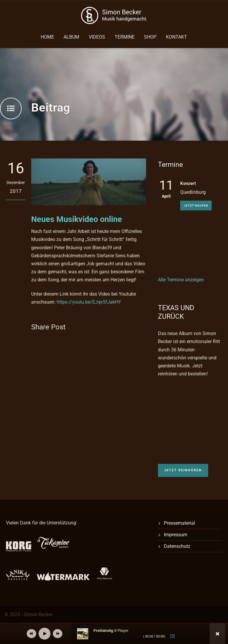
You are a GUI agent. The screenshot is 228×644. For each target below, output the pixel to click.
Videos (97, 37)
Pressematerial (179, 523)
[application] (123, 634)
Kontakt (176, 37)
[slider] (118, 637)
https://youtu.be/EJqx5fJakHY (89, 302)
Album (71, 37)
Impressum (176, 535)
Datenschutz (177, 546)
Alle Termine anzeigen (181, 280)
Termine (125, 37)
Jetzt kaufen (196, 206)
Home (47, 37)
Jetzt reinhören (183, 470)
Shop (150, 37)
